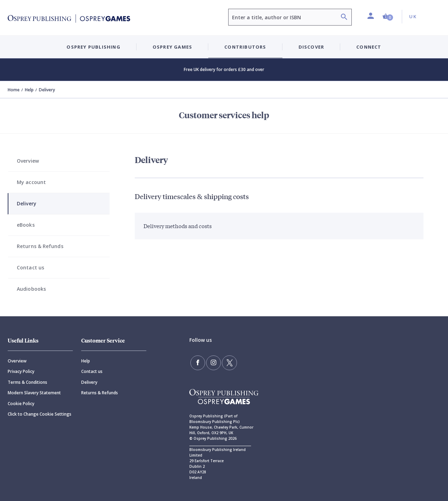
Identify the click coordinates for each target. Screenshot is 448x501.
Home (14, 90)
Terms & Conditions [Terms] (27, 382)
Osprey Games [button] (172, 47)
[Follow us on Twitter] (227, 362)
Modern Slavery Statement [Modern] (34, 393)
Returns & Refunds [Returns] (100, 393)
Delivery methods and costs (178, 226)
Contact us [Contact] (92, 371)
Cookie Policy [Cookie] (21, 404)
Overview (28, 161)
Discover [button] (311, 47)
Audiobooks (31, 289)
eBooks (26, 225)
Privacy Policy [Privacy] (21, 371)
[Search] (344, 18)
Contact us (30, 267)
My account (31, 182)
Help (29, 90)
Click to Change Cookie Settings (40, 414)
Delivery (27, 203)
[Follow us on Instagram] (212, 362)
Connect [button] (369, 47)
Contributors (245, 47)
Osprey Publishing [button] (93, 47)
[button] (388, 17)
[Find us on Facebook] (197, 362)
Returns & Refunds (40, 246)
